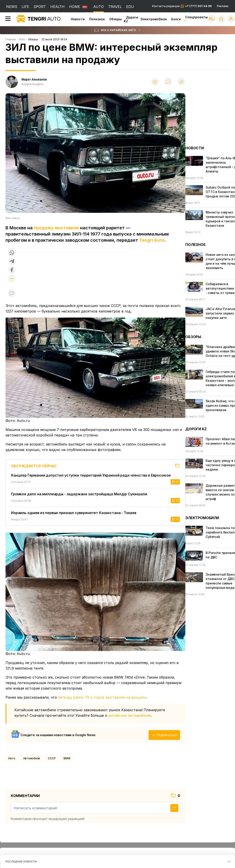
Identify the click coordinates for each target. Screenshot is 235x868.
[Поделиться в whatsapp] (12, 253)
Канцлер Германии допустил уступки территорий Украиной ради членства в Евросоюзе (91, 475)
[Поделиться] (181, 82)
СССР (52, 758)
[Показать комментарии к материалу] (12, 293)
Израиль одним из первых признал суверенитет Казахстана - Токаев (74, 513)
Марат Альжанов (34, 79)
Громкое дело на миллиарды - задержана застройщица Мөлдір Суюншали (79, 494)
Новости (78, 19)
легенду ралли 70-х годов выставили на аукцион (102, 697)
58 (175, 501)
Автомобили (32, 758)
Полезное (97, 19)
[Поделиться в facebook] (12, 270)
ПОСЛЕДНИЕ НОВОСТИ (21, 861)
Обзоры (115, 19)
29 (175, 482)
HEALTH (57, 7)
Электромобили (154, 19)
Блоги (176, 19)
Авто (12, 758)
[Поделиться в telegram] (12, 262)
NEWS (12, 7)
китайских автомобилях (130, 715)
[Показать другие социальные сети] (12, 279)
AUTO (99, 7)
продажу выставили (56, 228)
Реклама (223, 6)
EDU (130, 7)
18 (175, 519)
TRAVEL (115, 7)
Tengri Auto (152, 240)
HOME (75, 7)
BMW (67, 758)
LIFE (25, 7)
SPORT (40, 7)
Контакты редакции (182, 6)
